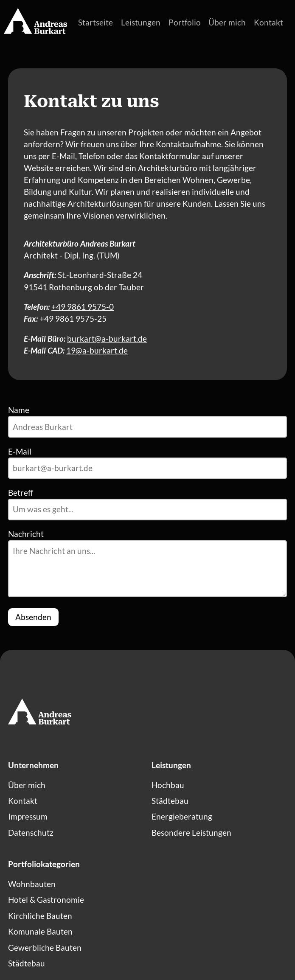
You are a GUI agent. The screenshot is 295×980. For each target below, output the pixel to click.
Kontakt (268, 22)
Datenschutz (31, 833)
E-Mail (20, 452)
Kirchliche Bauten (40, 916)
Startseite (96, 22)
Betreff (21, 493)
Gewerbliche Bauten (45, 948)
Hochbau (168, 785)
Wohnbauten (32, 884)
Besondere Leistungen (191, 833)
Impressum (28, 817)
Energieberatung (182, 817)
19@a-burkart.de (97, 351)
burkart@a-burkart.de (107, 339)
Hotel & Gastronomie (46, 900)
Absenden (33, 617)
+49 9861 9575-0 (83, 307)
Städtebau (170, 801)
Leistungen (141, 22)
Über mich (227, 22)
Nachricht (26, 534)
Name (19, 410)
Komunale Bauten (40, 932)
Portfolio (185, 22)
